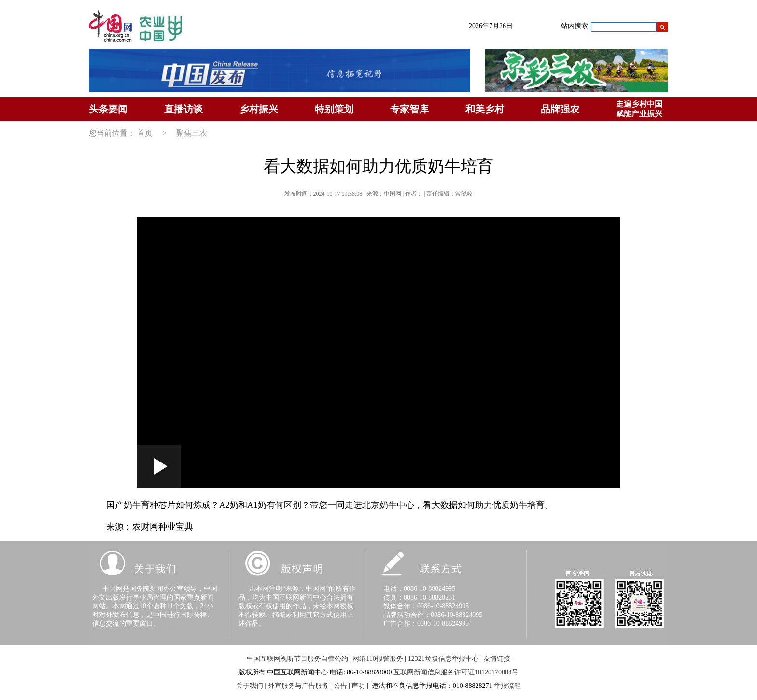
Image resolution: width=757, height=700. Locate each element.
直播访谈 (183, 109)
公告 (340, 686)
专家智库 (409, 109)
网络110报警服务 (378, 659)
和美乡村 (485, 109)
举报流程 (507, 686)
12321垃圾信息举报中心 (443, 659)
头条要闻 (108, 109)
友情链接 (497, 659)
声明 (358, 686)
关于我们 (250, 686)
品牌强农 (560, 109)
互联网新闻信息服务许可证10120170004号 (456, 672)
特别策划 (334, 109)
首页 (145, 133)
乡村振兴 (259, 109)
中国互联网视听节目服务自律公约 (297, 659)
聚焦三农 (192, 133)
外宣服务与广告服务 (298, 686)
